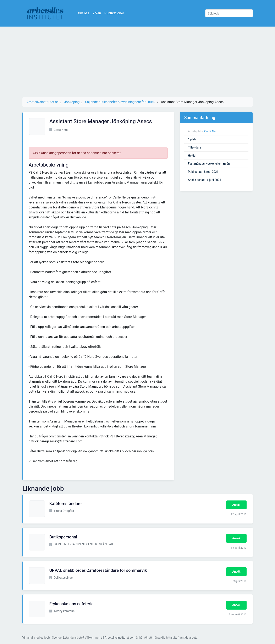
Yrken (97, 13)
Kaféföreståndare (65, 504)
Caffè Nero (211, 131)
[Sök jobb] (229, 13)
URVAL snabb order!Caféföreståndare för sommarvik (98, 570)
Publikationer (114, 13)
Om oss (84, 13)
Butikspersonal (63, 537)
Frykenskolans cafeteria (71, 604)
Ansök (236, 505)
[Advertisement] (138, 62)
